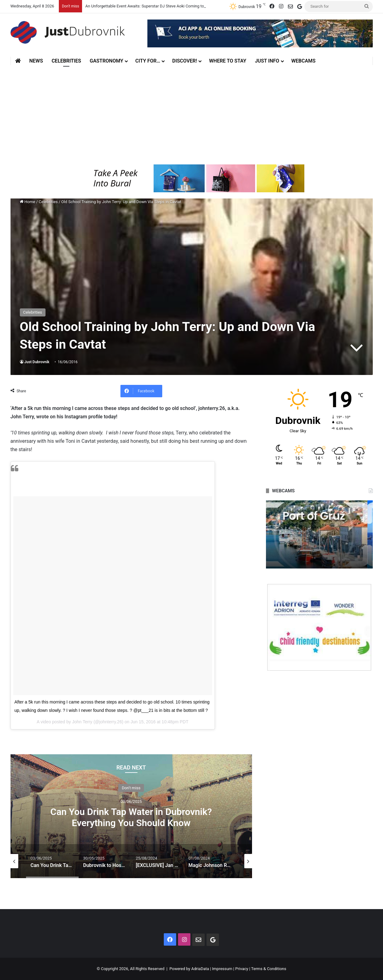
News (36, 61)
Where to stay (228, 61)
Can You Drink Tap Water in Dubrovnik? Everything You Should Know (131, 817)
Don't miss (131, 788)
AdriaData (200, 969)
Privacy (242, 969)
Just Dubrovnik (37, 362)
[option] (131, 816)
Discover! (185, 61)
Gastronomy (107, 61)
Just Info (267, 61)
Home (28, 202)
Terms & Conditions (269, 969)
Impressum (222, 969)
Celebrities (66, 61)
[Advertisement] (192, 115)
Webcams (303, 61)
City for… (148, 61)
